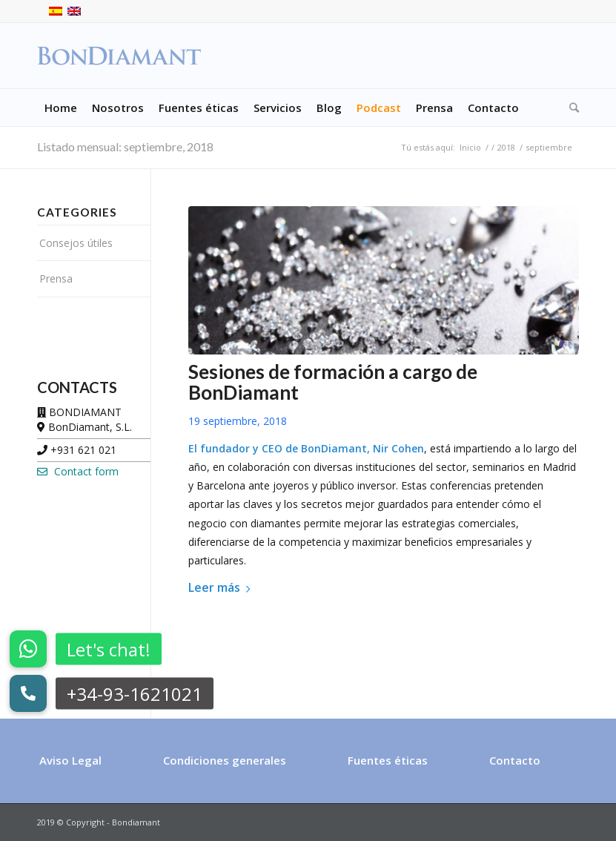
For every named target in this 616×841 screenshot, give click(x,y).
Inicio (470, 147)
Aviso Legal (70, 760)
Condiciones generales (225, 760)
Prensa (56, 278)
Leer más (222, 587)
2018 (506, 147)
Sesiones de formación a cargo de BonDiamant (333, 382)
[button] (28, 693)
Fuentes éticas (388, 760)
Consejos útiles (76, 243)
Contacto (515, 760)
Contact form (78, 471)
